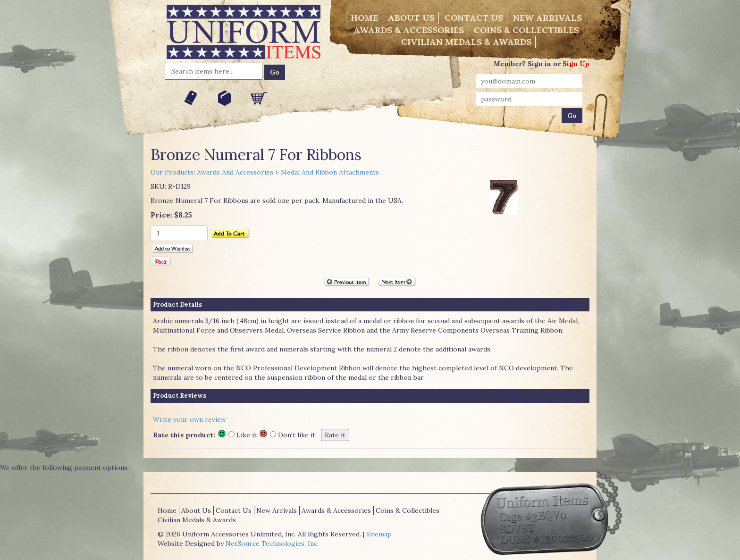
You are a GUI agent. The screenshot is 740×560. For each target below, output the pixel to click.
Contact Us (474, 18)
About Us (411, 18)
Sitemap (379, 534)
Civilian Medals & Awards (466, 42)
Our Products (172, 172)
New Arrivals (547, 18)
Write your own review (189, 419)
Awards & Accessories (409, 30)
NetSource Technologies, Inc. (272, 543)
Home (364, 18)
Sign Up (576, 64)
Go (275, 72)
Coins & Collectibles (526, 30)
